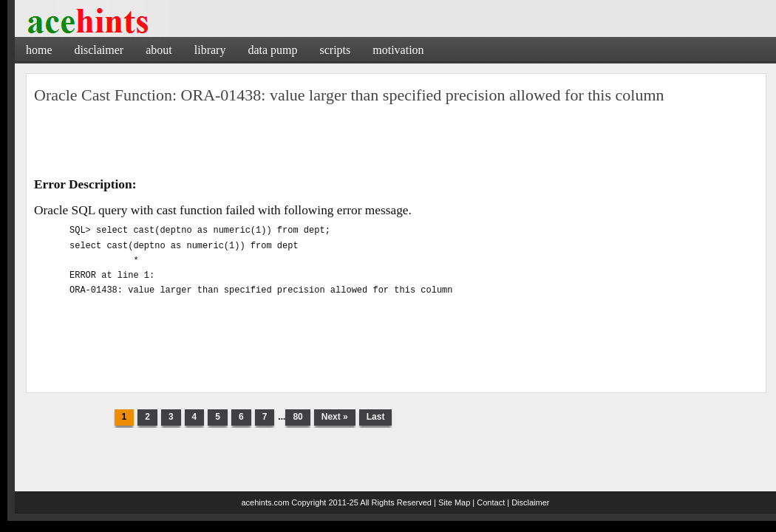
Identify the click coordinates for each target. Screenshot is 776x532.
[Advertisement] (602, 48)
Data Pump (272, 50)
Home (39, 50)
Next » (335, 417)
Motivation (398, 50)
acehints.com (265, 502)
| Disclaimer (528, 502)
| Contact (489, 502)
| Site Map (452, 502)
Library (210, 50)
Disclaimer (99, 50)
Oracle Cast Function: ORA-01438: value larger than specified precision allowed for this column (349, 95)
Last (376, 417)
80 (297, 417)
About (159, 50)
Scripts (335, 50)
